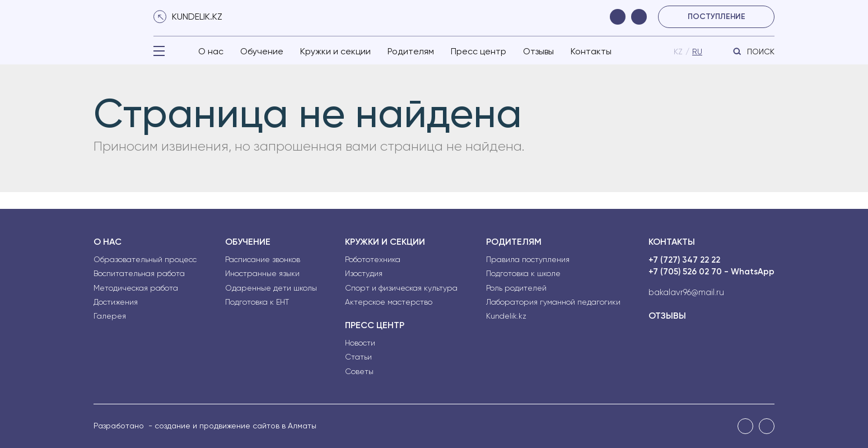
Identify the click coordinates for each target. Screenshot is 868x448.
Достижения (116, 302)
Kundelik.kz (506, 316)
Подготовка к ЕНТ (257, 302)
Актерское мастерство (389, 302)
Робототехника (373, 259)
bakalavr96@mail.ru (686, 293)
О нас (211, 51)
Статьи (358, 357)
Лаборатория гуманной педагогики (553, 302)
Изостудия (364, 273)
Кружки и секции (335, 51)
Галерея (110, 316)
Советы (359, 371)
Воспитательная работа (139, 273)
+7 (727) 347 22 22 (684, 260)
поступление (717, 17)
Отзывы (538, 51)
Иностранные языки (262, 273)
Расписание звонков (263, 259)
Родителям (411, 51)
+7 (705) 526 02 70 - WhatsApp (711, 272)
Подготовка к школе (523, 273)
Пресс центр (479, 51)
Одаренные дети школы (271, 288)
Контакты (591, 51)
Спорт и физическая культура (401, 288)
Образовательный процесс (145, 259)
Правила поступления (528, 259)
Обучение (262, 51)
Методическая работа (136, 288)
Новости (360, 343)
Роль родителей (516, 288)
